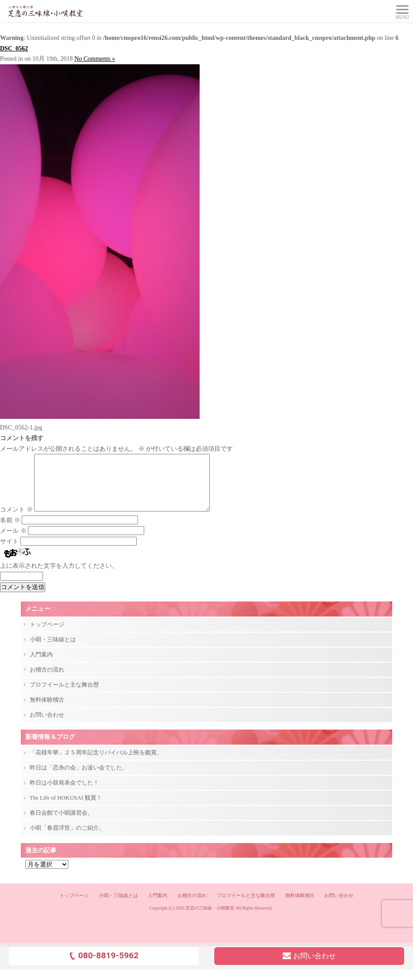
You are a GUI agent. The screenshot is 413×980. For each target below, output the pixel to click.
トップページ (47, 635)
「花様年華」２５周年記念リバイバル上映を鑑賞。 (96, 763)
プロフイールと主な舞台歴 (64, 695)
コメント (16, 520)
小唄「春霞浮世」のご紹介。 (67, 838)
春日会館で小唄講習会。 (61, 823)
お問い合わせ (47, 725)
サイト (9, 552)
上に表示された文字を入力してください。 (59, 576)
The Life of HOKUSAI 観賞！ (66, 808)
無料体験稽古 (47, 710)
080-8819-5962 (104, 966)
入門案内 (41, 665)
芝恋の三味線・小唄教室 (210, 919)
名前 (10, 531)
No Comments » (95, 59)
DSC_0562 (14, 49)
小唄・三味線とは (53, 650)
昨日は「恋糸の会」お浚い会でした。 (79, 778)
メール (13, 541)
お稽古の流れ (47, 680)
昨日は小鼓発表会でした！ (64, 793)
